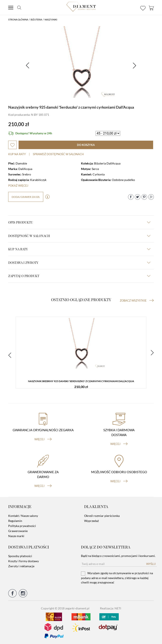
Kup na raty (17, 154)
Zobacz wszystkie (137, 300)
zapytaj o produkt (79, 276)
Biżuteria (36, 20)
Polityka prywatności (22, 526)
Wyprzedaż (91, 521)
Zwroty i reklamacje (21, 566)
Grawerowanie (18, 531)
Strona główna (18, 20)
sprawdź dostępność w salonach (58, 154)
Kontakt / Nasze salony (23, 516)
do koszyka (86, 145)
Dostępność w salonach (79, 236)
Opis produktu (79, 222)
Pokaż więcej (18, 186)
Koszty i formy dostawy (24, 561)
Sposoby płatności (20, 556)
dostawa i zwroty (79, 263)
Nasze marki (16, 536)
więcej (43, 439)
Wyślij (151, 564)
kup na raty (79, 249)
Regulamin (15, 521)
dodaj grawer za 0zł (26, 197)
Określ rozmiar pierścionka (102, 516)
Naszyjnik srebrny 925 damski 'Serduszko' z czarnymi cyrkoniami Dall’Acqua (81, 381)
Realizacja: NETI (111, 608)
